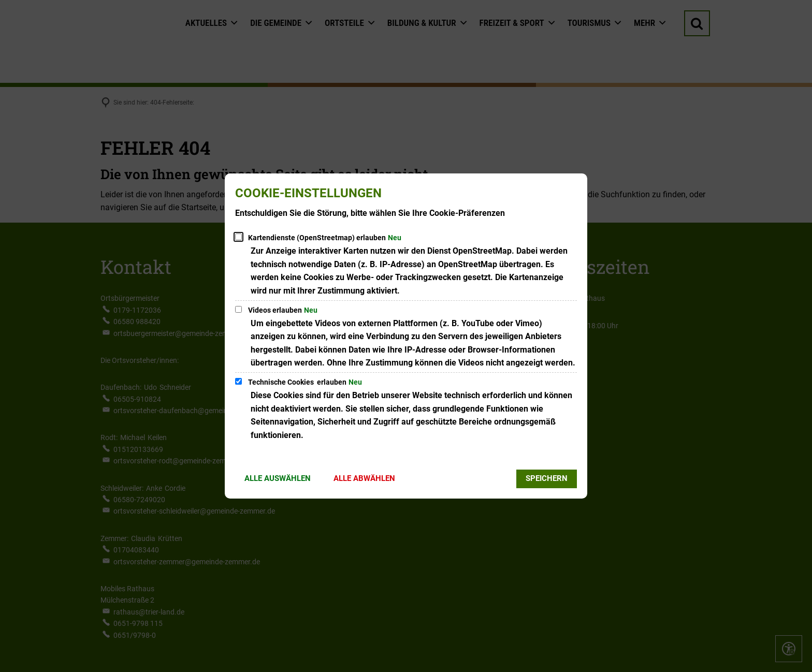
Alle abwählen (364, 478)
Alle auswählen (278, 478)
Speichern (547, 478)
